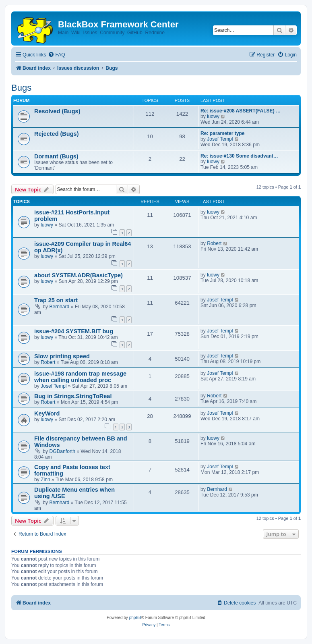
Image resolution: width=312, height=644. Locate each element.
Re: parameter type (223, 133)
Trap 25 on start (56, 300)
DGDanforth (63, 451)
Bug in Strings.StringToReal (73, 396)
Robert (214, 243)
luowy (213, 116)
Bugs (21, 88)
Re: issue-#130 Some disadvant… (239, 156)
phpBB (135, 618)
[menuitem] (56, 55)
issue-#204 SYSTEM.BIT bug (74, 331)
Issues (90, 33)
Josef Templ (220, 139)
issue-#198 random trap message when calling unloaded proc (80, 377)
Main (63, 33)
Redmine (155, 33)
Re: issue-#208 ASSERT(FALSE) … (241, 111)
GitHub (135, 33)
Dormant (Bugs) (56, 156)
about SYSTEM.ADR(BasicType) (79, 275)
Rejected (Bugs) (57, 134)
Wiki (76, 33)
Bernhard (60, 307)
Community (112, 33)
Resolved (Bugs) (57, 111)
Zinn (45, 480)
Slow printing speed (62, 356)
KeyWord (47, 413)
